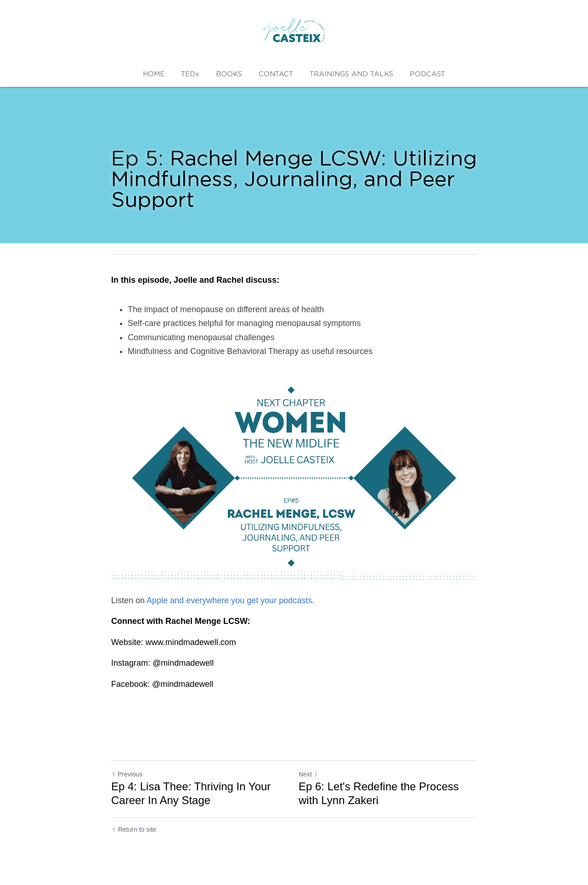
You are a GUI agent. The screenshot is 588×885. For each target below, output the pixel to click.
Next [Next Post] (308, 774)
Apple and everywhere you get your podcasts (229, 600)
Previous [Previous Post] (127, 774)
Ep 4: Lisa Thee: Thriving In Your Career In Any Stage (191, 793)
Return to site (134, 829)
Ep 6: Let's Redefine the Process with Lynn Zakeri (379, 793)
